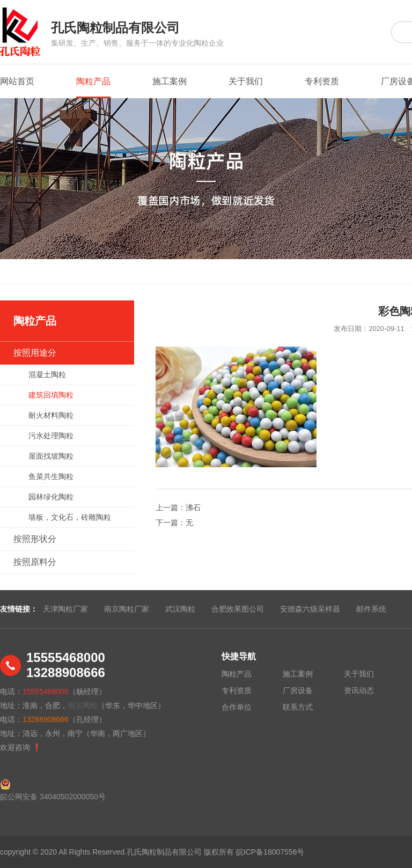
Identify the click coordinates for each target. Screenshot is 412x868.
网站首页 (17, 81)
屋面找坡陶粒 (51, 456)
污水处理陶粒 (51, 436)
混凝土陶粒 (47, 374)
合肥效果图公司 (238, 609)
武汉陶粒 (180, 609)
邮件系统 (371, 609)
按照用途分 (35, 353)
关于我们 (246, 81)
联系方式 (298, 707)
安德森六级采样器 (310, 609)
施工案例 (170, 81)
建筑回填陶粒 (51, 395)
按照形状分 (35, 539)
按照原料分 (35, 562)
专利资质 (322, 81)
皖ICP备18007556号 (270, 852)
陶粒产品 (93, 87)
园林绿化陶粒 (51, 497)
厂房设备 (298, 690)
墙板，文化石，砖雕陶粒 (70, 517)
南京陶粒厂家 (127, 609)
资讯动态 (359, 690)
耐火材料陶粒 (51, 415)
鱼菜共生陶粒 (51, 476)
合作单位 (237, 707)
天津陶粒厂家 (65, 609)
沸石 (193, 507)
